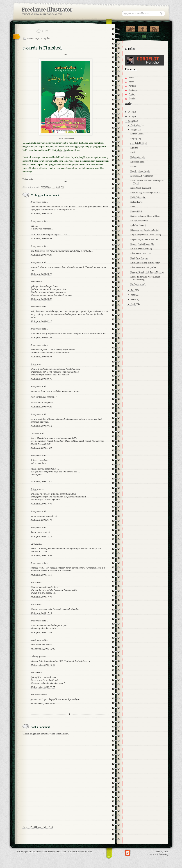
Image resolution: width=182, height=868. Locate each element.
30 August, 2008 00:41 (41, 299)
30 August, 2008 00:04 (41, 239)
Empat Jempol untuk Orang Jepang (146, 235)
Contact (144, 36)
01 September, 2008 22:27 (43, 687)
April (133, 304)
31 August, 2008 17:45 (41, 632)
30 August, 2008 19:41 (41, 504)
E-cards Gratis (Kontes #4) (142, 244)
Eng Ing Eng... (137, 138)
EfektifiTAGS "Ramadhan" (142, 176)
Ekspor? (134, 166)
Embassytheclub (137, 157)
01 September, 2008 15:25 (43, 665)
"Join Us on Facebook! (142, 28)
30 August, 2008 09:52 (41, 426)
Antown (34, 282)
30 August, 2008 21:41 (41, 520)
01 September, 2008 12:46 (43, 649)
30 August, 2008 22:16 (41, 536)
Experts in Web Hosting (158, 854)
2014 (131, 112)
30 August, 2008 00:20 (41, 255)
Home (38, 827)
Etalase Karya (136, 202)
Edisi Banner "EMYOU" (141, 253)
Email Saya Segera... (139, 258)
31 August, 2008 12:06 (41, 555)
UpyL (33, 544)
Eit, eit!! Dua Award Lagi (141, 249)
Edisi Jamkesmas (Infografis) (143, 267)
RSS (154, 28)
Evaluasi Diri (136, 211)
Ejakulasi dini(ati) (138, 225)
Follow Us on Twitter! (130, 28)
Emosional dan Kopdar (140, 171)
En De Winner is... (138, 197)
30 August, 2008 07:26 (41, 407)
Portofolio (45, 38)
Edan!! (133, 207)
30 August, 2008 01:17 (41, 321)
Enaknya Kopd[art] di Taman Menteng (147, 272)
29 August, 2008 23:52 (41, 214)
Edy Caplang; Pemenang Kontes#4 (145, 193)
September (136, 125)
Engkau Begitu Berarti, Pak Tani (144, 239)
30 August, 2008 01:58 (41, 337)
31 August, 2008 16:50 (41, 575)
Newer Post (29, 827)
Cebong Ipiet (37, 656)
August (134, 130)
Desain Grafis (33, 38)
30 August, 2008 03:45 (41, 379)
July (133, 290)
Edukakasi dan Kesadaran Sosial (144, 230)
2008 (131, 121)
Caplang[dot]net (83, 157)
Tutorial (132, 98)
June (133, 295)
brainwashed (37, 695)
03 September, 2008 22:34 (43, 703)
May (133, 299)
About (131, 82)
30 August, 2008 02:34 (41, 357)
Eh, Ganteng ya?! (138, 284)
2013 (131, 116)
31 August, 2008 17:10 (41, 613)
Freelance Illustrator (47, 10)
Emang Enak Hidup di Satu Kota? (145, 263)
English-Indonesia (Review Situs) (145, 216)
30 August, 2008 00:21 (41, 274)
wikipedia (61, 150)
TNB (90, 852)
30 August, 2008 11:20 (41, 448)
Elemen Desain (137, 134)
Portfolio (132, 86)
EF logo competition (139, 221)
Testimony (133, 90)
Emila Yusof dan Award (141, 188)
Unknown (35, 433)
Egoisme (134, 148)
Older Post (47, 827)
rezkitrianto (36, 640)
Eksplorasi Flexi (137, 162)
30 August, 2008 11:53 (41, 482)
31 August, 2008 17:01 (41, 597)
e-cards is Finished (138, 143)
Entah (133, 152)
